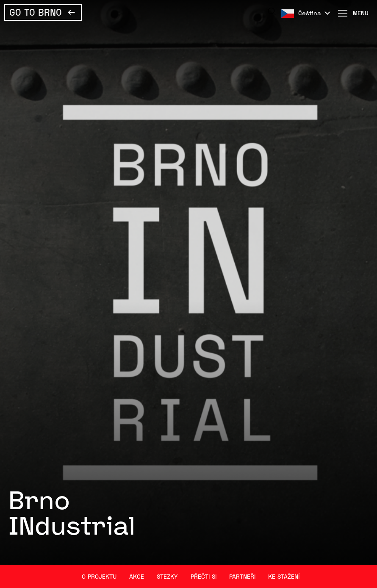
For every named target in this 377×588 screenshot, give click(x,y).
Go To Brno (36, 12)
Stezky (167, 576)
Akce (137, 576)
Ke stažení (284, 576)
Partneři (242, 576)
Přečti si (204, 576)
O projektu (99, 576)
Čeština (310, 13)
